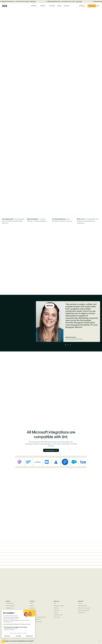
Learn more (24, 1)
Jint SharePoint (9, 603)
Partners (56, 613)
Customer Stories (58, 615)
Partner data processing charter (38, 617)
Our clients (52, 6)
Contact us (33, 608)
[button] (34, 6)
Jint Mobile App (10, 608)
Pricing (59, 6)
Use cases (57, 610)
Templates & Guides (59, 606)
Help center (57, 617)
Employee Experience (84, 610)
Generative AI (81, 613)
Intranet (80, 603)
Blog (55, 603)
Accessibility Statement (36, 622)
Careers (32, 606)
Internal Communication (84, 608)
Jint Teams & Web (10, 606)
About (31, 603)
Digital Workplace (82, 606)
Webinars (56, 608)
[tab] (32, 250)
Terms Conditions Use (35, 619)
